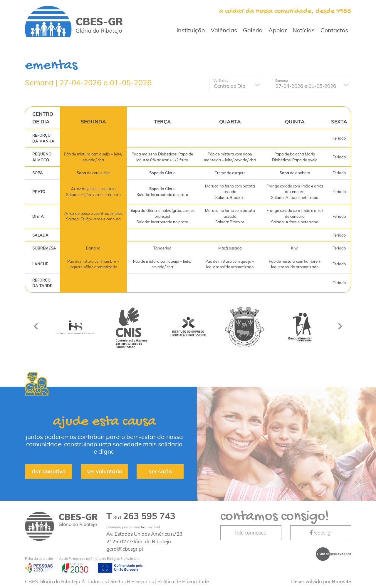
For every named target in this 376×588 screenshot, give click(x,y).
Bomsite (341, 581)
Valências (224, 30)
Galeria (253, 30)
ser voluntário (104, 471)
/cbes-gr (320, 533)
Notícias (304, 30)
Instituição (191, 30)
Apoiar (278, 30)
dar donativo (49, 471)
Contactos (334, 30)
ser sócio (160, 471)
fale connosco (251, 533)
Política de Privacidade (183, 581)
